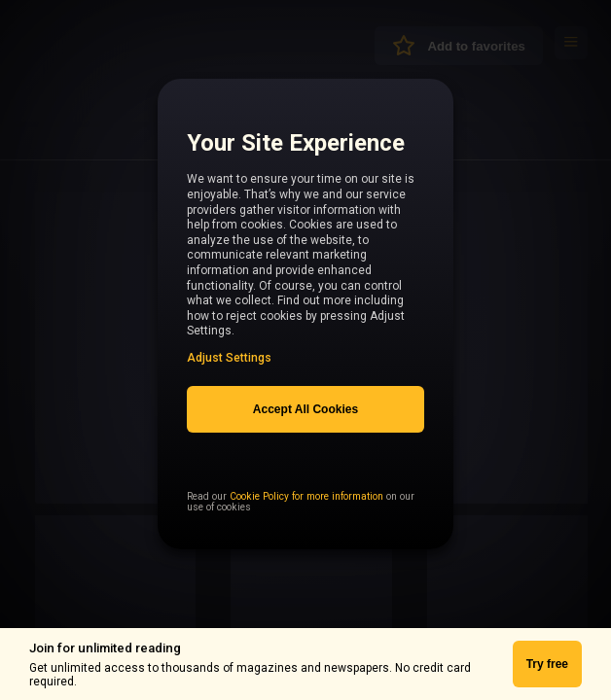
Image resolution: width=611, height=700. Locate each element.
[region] (305, 326)
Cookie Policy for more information (306, 532)
